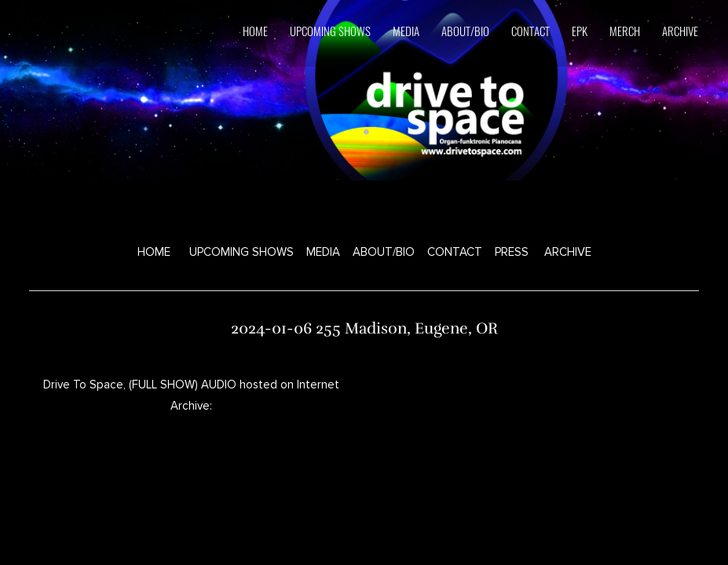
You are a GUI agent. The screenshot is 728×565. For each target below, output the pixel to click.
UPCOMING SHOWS (241, 252)
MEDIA (323, 252)
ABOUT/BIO (384, 252)
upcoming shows (330, 31)
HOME (255, 31)
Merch (625, 31)
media (406, 31)
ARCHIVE (680, 31)
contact (530, 31)
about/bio (465, 31)
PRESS (512, 252)
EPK (580, 31)
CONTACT (455, 252)
